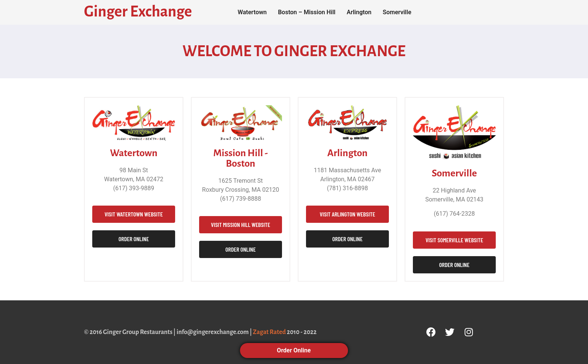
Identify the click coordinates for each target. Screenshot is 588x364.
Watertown (252, 12)
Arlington (359, 12)
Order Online (294, 350)
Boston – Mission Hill (307, 12)
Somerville (397, 12)
